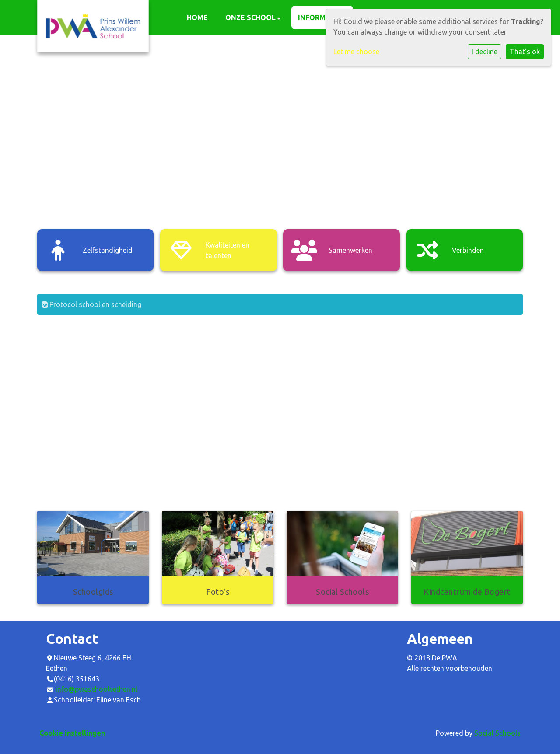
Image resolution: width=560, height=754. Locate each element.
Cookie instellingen (72, 733)
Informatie (321, 17)
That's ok (525, 52)
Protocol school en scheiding (92, 304)
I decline (485, 52)
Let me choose (356, 52)
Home (197, 17)
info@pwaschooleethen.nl (96, 689)
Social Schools (497, 733)
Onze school (251, 17)
